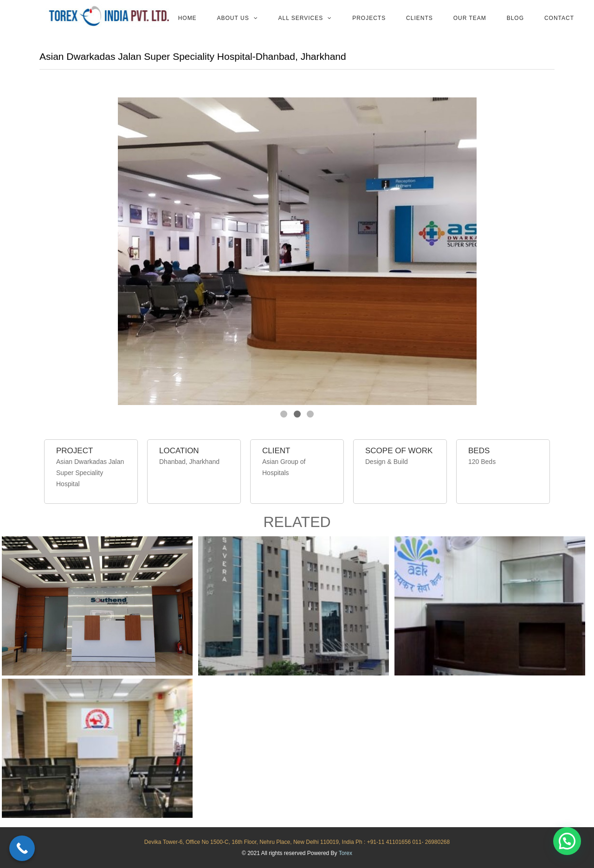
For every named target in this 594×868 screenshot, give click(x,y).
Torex (345, 853)
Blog (515, 18)
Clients (420, 18)
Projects (369, 18)
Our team (470, 18)
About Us (233, 18)
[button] (567, 841)
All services (301, 18)
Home (187, 18)
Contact (559, 18)
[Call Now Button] (22, 848)
